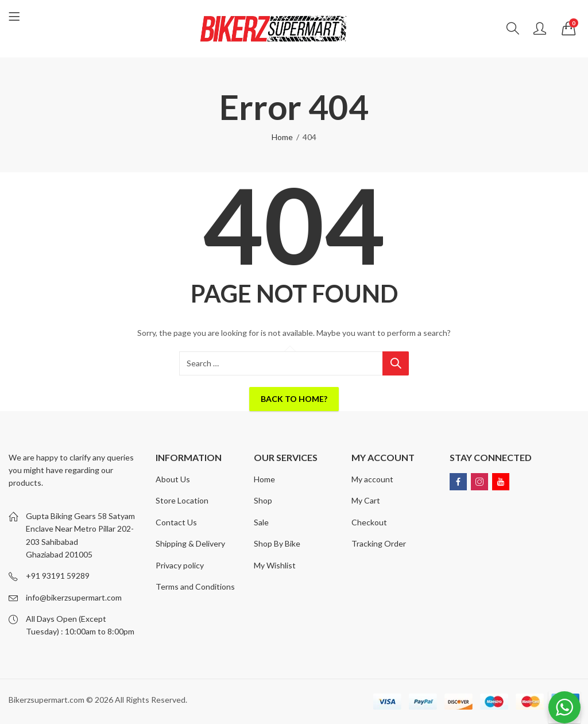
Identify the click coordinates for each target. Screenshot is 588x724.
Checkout (369, 522)
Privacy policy (180, 565)
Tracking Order (379, 543)
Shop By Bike (277, 543)
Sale (261, 522)
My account (372, 479)
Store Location (182, 500)
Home (282, 137)
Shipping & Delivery (190, 543)
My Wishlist (275, 565)
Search (396, 363)
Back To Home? (294, 399)
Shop (263, 500)
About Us (173, 479)
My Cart (366, 500)
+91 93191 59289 (58, 576)
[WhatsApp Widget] (564, 707)
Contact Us (176, 522)
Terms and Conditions (195, 586)
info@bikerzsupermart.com (74, 597)
